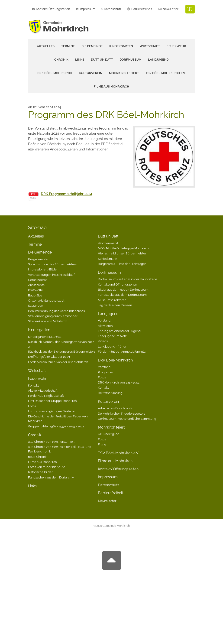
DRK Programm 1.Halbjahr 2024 (66, 194)
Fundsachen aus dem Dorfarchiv (51, 477)
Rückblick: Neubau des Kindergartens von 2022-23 (62, 344)
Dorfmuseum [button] (130, 60)
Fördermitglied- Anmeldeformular (122, 351)
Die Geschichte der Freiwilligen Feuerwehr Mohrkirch (58, 419)
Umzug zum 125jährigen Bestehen (52, 411)
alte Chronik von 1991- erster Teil (51, 442)
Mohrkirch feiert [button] (124, 73)
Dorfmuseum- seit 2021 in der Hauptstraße (128, 279)
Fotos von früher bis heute (47, 467)
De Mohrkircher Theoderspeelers (122, 413)
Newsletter (171, 9)
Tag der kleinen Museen (115, 305)
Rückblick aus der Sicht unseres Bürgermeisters (62, 351)
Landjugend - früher (112, 346)
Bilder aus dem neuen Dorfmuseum (123, 289)
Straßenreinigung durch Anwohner (53, 316)
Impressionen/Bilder (43, 269)
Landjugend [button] (158, 60)
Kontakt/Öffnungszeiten (118, 469)
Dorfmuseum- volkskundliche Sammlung (127, 419)
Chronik (35, 435)
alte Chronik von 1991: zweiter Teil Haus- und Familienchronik (60, 449)
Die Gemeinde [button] (92, 46)
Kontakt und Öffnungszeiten (118, 284)
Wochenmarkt (108, 243)
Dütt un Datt (108, 236)
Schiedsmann (108, 259)
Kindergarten (39, 330)
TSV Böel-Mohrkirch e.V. (166, 73)
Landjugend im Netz (112, 336)
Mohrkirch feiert (111, 427)
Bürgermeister (38, 259)
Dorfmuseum (109, 272)
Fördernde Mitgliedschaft (46, 396)
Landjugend (108, 314)
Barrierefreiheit (110, 493)
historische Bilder (40, 472)
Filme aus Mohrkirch (111, 86)
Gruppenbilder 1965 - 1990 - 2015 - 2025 (56, 426)
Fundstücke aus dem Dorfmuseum (122, 295)
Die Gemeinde (40, 252)
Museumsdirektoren (112, 300)
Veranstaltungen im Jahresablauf (51, 275)
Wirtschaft (150, 46)
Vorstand (104, 320)
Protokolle (36, 290)
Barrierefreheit (142, 9)
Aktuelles (46, 46)
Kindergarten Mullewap (45, 337)
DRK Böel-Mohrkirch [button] (55, 73)
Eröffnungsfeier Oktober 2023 (49, 357)
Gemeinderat (37, 280)
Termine (68, 46)
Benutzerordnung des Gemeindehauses (56, 311)
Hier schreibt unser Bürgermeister (122, 253)
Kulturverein (108, 402)
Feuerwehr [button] (176, 46)
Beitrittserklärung (110, 393)
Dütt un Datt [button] (102, 60)
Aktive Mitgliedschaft (43, 390)
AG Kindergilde (109, 434)
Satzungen (36, 306)
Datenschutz (113, 9)
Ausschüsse (36, 285)
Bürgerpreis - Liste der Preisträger (122, 264)
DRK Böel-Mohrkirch (115, 360)
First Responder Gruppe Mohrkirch (52, 401)
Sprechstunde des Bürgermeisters (52, 264)
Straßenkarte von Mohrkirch (48, 321)
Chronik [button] (61, 60)
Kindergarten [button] (121, 46)
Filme (102, 444)
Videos (103, 341)
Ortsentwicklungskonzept (46, 300)
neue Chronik (38, 457)
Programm (105, 372)
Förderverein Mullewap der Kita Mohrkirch (58, 362)
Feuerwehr (37, 379)
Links (80, 60)
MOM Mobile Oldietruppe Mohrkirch (123, 248)
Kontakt (33, 385)
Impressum (108, 477)
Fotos (32, 406)
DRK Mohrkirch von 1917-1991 (119, 382)
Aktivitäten (105, 326)
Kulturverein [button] (91, 73)
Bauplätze (35, 295)
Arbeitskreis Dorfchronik (115, 408)
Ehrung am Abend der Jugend (119, 331)
